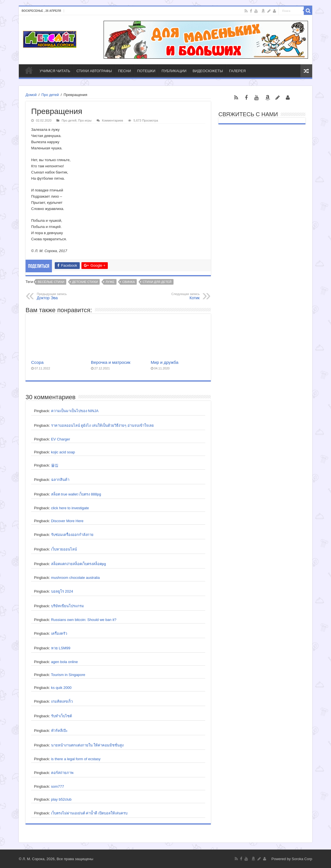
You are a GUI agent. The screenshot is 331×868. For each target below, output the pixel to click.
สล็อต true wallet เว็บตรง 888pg (76, 494)
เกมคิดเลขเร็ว (62, 701)
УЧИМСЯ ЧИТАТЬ (55, 71)
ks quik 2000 (61, 688)
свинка (128, 282)
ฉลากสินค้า (60, 480)
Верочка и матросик (111, 362)
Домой (31, 95)
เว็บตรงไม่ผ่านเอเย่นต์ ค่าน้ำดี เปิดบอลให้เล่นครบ (89, 813)
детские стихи (85, 282)
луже (110, 282)
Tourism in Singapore (68, 675)
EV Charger (61, 439)
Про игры (85, 120)
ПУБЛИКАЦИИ (174, 71)
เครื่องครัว (59, 633)
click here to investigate (70, 508)
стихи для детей (157, 282)
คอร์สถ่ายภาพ (62, 773)
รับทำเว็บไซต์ (61, 716)
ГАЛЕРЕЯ (237, 71)
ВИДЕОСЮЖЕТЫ (208, 71)
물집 (55, 465)
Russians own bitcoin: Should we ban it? (84, 620)
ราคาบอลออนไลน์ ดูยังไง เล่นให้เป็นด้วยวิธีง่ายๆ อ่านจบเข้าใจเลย (102, 425)
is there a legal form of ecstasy (76, 759)
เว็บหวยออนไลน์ (64, 549)
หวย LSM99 (61, 648)
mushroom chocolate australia (75, 578)
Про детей (50, 95)
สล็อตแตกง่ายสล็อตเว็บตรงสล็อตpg (78, 564)
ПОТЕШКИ (146, 71)
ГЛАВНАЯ (29, 70)
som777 (58, 786)
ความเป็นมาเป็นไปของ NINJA (75, 411)
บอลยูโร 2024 (62, 591)
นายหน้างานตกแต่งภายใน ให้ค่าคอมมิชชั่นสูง (87, 745)
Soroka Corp (302, 859)
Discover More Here (67, 521)
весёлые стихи (51, 282)
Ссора (37, 362)
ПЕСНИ (124, 71)
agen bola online (64, 662)
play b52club (61, 799)
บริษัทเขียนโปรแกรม (68, 606)
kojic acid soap (63, 452)
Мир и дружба (165, 362)
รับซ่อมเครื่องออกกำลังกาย (72, 535)
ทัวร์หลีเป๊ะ (59, 731)
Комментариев (112, 120)
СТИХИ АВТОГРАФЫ (94, 71)
